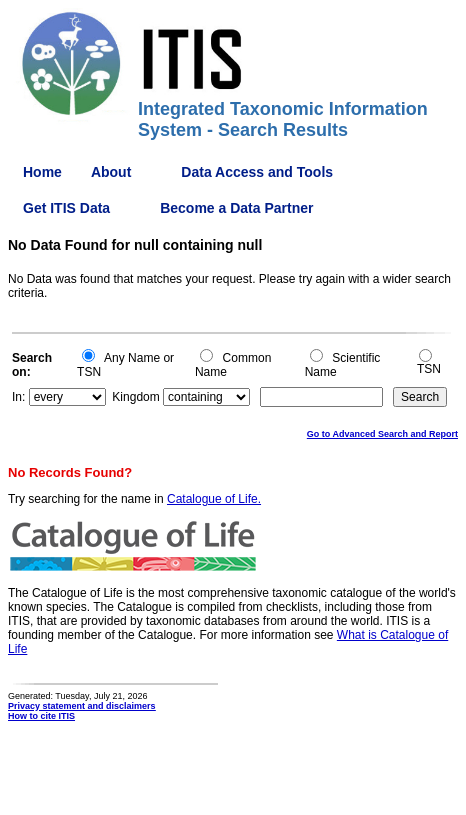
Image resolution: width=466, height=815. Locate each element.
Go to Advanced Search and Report (382, 434)
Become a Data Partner (236, 208)
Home (42, 172)
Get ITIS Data (66, 208)
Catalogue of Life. (214, 499)
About (111, 172)
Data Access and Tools (257, 172)
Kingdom (135, 397)
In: (18, 397)
